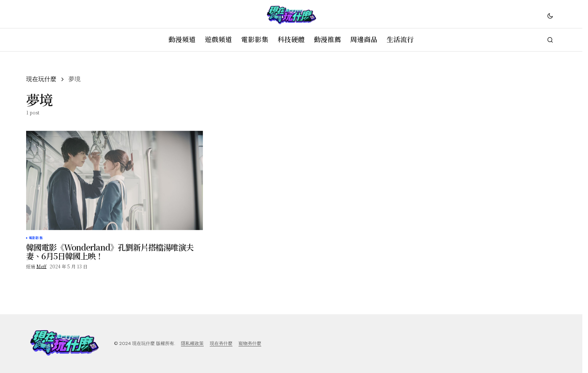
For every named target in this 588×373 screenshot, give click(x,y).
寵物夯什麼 (250, 343)
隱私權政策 (192, 343)
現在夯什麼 (221, 343)
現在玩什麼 (41, 79)
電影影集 (36, 238)
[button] (550, 16)
